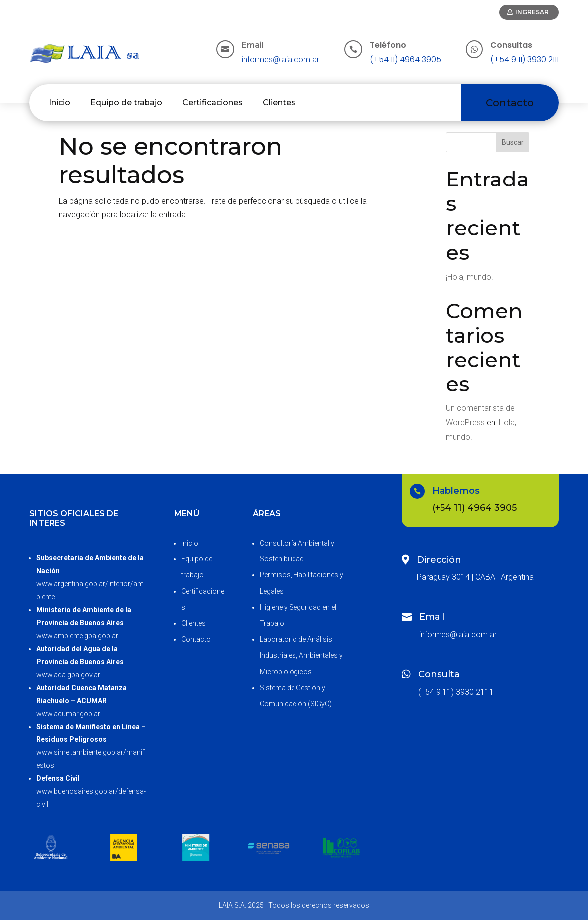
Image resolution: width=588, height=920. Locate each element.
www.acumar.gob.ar (68, 714)
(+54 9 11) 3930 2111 (524, 60)
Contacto (510, 103)
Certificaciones (213, 102)
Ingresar (532, 12)
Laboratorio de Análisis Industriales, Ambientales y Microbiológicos (301, 655)
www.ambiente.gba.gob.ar (77, 636)
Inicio (60, 102)
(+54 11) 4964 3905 (405, 60)
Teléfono (388, 45)
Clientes (279, 102)
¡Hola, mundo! (469, 277)
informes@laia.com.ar (281, 60)
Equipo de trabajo (126, 102)
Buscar (513, 142)
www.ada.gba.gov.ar (68, 675)
